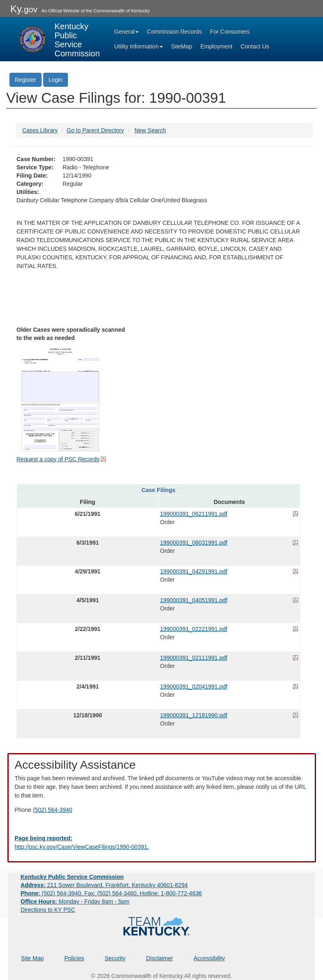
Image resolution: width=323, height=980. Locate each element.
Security (115, 958)
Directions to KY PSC (48, 910)
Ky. (24, 9)
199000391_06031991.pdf (194, 543)
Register (26, 80)
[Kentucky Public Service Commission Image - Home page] (59, 39)
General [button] (127, 32)
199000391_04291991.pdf (194, 571)
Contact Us (255, 46)
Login (56, 80)
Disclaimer (159, 958)
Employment (216, 46)
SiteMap (182, 46)
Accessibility (209, 958)
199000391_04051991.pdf (194, 600)
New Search (150, 130)
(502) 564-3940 (53, 810)
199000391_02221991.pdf (194, 629)
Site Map (32, 958)
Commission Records (174, 32)
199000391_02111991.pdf (194, 658)
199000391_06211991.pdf (194, 514)
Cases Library (40, 130)
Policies (74, 958)
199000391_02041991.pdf (194, 686)
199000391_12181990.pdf (194, 715)
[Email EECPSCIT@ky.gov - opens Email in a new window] (162, 843)
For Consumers (230, 32)
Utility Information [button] (139, 46)
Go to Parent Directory (95, 130)
